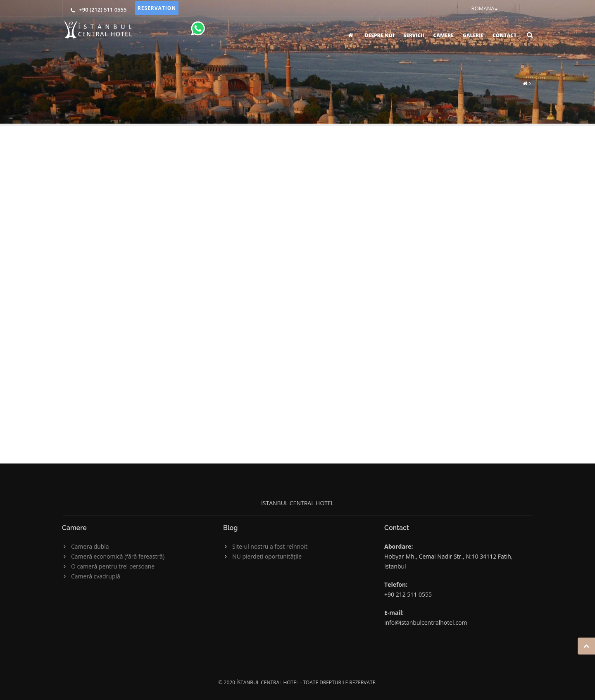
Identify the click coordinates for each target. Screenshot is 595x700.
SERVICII (414, 35)
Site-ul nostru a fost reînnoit (270, 546)
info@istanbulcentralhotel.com (426, 622)
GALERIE (473, 35)
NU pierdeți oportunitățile (267, 556)
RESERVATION (157, 8)
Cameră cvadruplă (96, 576)
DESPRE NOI (380, 35)
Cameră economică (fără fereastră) (118, 556)
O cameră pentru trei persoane (113, 566)
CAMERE (443, 35)
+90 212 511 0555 (408, 594)
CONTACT (505, 35)
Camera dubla (90, 546)
